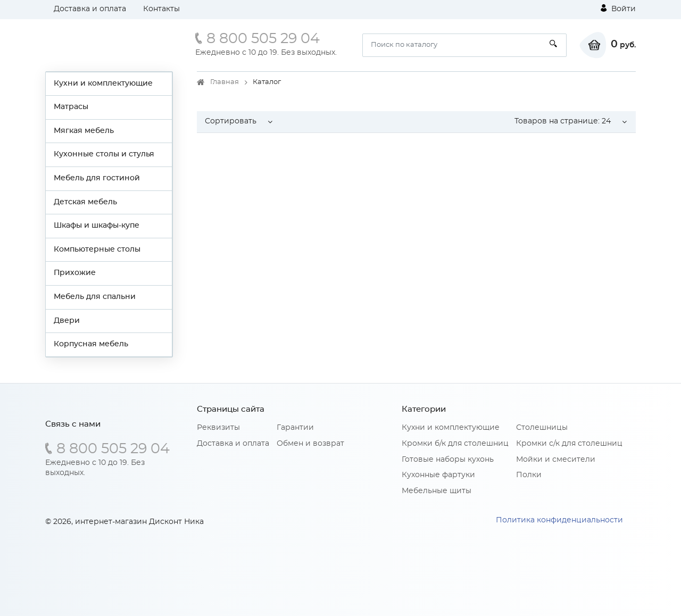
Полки (529, 475)
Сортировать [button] (231, 121)
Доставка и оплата (90, 9)
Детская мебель (85, 202)
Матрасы (71, 107)
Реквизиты (218, 428)
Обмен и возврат (310, 444)
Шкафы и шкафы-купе (97, 226)
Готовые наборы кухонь (448, 460)
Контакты (161, 9)
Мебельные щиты (437, 491)
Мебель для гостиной (97, 178)
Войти (618, 9)
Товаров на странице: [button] (563, 121)
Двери (67, 321)
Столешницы (542, 428)
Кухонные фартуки (438, 475)
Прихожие (75, 273)
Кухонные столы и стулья (104, 154)
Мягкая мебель (84, 131)
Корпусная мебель (91, 344)
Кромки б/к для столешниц (455, 444)
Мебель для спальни (95, 297)
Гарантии (295, 428)
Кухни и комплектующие (103, 84)
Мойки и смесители (556, 460)
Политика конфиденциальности (559, 520)
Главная (225, 82)
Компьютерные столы (97, 249)
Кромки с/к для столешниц (569, 444)
